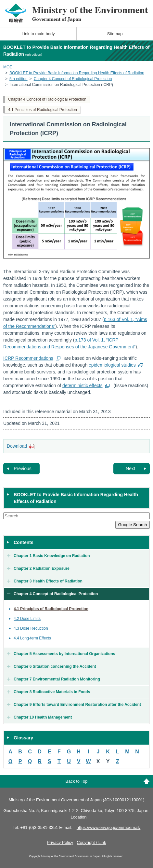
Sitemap (115, 34)
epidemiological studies (112, 365)
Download (17, 446)
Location (78, 817)
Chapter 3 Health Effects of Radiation (48, 581)
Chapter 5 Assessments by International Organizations (64, 654)
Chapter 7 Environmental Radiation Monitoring (57, 679)
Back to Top (77, 781)
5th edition (19, 79)
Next (130, 469)
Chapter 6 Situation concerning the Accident (55, 666)
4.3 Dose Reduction (31, 628)
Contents (24, 542)
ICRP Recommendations (28, 358)
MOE (8, 67)
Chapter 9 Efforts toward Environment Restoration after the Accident (77, 705)
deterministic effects (82, 385)
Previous (22, 469)
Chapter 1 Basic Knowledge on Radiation (52, 556)
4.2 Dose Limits (27, 619)
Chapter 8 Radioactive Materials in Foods (52, 692)
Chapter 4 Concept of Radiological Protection (73, 79)
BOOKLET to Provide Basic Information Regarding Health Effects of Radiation (77, 73)
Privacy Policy (60, 842)
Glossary (23, 738)
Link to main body (38, 34)
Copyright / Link (91, 842)
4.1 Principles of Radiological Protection (43, 110)
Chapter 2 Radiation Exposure (42, 568)
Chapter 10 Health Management (43, 717)
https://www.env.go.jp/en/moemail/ (109, 827)
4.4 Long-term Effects (32, 638)
